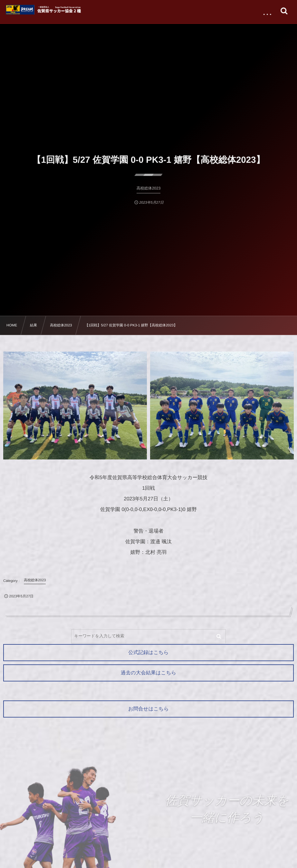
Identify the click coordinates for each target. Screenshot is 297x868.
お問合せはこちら (148, 709)
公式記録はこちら (148, 653)
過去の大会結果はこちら (148, 673)
